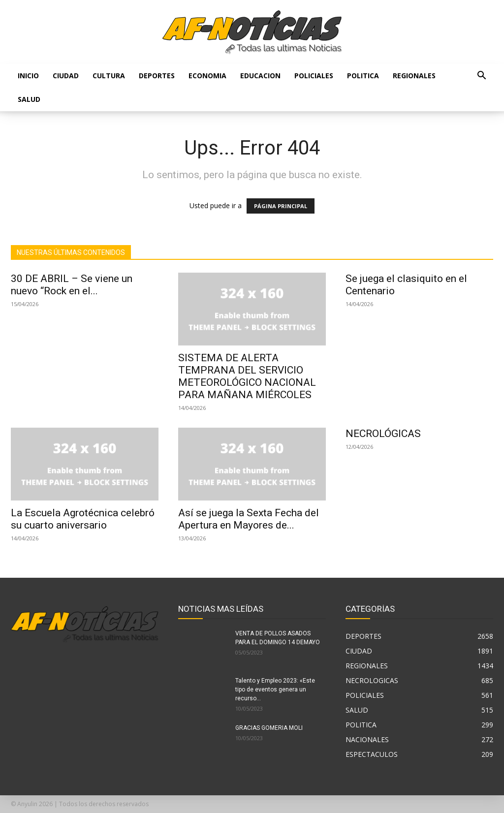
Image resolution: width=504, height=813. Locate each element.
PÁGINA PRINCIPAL (281, 206)
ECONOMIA (207, 76)
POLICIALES (314, 76)
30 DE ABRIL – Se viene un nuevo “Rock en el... (72, 285)
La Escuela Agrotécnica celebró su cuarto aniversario (83, 519)
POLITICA (363, 76)
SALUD (29, 99)
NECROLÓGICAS (383, 434)
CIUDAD (66, 76)
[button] (481, 77)
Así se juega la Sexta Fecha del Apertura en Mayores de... (249, 519)
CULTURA (109, 76)
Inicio (28, 76)
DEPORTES (157, 76)
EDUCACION (260, 76)
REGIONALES (414, 76)
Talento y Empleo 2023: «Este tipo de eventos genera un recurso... (275, 689)
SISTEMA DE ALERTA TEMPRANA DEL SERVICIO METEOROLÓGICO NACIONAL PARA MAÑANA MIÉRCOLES (247, 376)
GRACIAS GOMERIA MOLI (269, 728)
